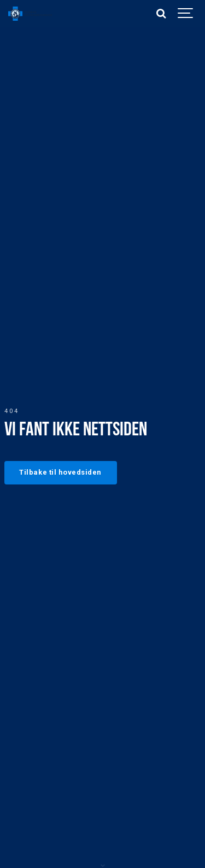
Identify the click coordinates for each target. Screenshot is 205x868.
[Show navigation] (186, 14)
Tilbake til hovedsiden (60, 472)
